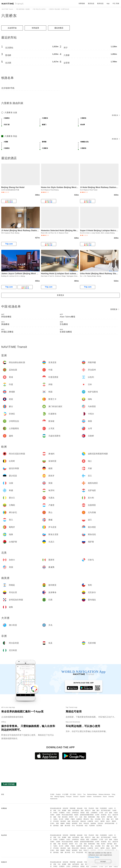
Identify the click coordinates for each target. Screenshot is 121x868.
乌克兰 (97, 821)
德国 (55, 817)
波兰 (112, 819)
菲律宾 (55, 813)
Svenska (111, 797)
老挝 (82, 810)
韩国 (69, 810)
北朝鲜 (58, 815)
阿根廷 (68, 823)
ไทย (84, 794)
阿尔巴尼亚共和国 (67, 815)
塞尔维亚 (63, 821)
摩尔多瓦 (86, 819)
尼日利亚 (99, 826)
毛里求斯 (92, 826)
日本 (59, 810)
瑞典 (69, 821)
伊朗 (55, 810)
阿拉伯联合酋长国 (56, 808)
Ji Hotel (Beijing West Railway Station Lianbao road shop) (29, 230)
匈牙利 (103, 817)
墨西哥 (114, 821)
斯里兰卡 (88, 810)
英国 (85, 817)
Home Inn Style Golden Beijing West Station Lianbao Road (70, 187)
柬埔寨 (64, 810)
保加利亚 (104, 815)
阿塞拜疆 (73, 808)
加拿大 (108, 821)
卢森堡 (73, 819)
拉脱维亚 (79, 819)
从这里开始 (12, 28)
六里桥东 (9, 16)
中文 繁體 (65, 794)
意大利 (61, 819)
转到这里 (35, 28)
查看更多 (116, 115)
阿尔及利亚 (80, 826)
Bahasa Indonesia (104, 794)
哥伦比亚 (86, 823)
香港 (97, 808)
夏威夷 (63, 823)
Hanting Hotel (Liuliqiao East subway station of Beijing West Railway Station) (79, 274)
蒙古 (98, 810)
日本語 (52, 794)
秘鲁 (62, 826)
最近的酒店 (59, 28)
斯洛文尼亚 (75, 821)
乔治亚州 (91, 808)
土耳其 (101, 813)
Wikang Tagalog (59, 797)
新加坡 (83, 813)
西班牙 (71, 817)
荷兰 (103, 819)
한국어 (80, 794)
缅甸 (94, 810)
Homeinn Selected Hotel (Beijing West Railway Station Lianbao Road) (75, 230)
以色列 (111, 808)
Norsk (105, 797)
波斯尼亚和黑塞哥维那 (87, 815)
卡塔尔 (68, 813)
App (108, 3)
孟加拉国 (80, 808)
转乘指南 (82, 3)
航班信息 (100, 3)
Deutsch (76, 797)
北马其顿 (98, 819)
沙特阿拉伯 (75, 813)
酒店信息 (91, 3)
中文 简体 (73, 794)
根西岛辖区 (92, 817)
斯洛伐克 (83, 821)
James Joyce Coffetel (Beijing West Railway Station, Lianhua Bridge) (35, 274)
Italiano (89, 797)
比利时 (97, 815)
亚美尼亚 (65, 808)
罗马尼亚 (56, 821)
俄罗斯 (103, 821)
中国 (86, 808)
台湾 (106, 813)
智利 (80, 823)
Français (69, 797)
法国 (81, 817)
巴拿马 (52, 823)
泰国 (88, 813)
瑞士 (109, 815)
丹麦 (59, 817)
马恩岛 (55, 819)
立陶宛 (67, 819)
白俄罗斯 (90, 821)
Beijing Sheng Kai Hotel (13, 187)
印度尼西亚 (103, 808)
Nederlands (54, 799)
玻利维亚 (75, 823)
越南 (111, 813)
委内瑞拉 (56, 826)
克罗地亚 (110, 817)
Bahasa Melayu (92, 794)
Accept (103, 861)
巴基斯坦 (62, 813)
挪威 (108, 819)
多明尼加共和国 (110, 823)
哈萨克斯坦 (76, 810)
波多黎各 (93, 823)
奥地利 (76, 815)
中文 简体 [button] (116, 3)
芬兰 (76, 817)
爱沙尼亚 (65, 817)
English (58, 794)
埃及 (86, 826)
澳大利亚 (68, 826)
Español (83, 797)
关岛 (73, 826)
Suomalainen (97, 797)
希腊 (98, 817)
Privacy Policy (94, 857)
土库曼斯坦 (94, 813)
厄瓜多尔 (100, 823)
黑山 (92, 819)
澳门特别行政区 (106, 810)
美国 (57, 823)
